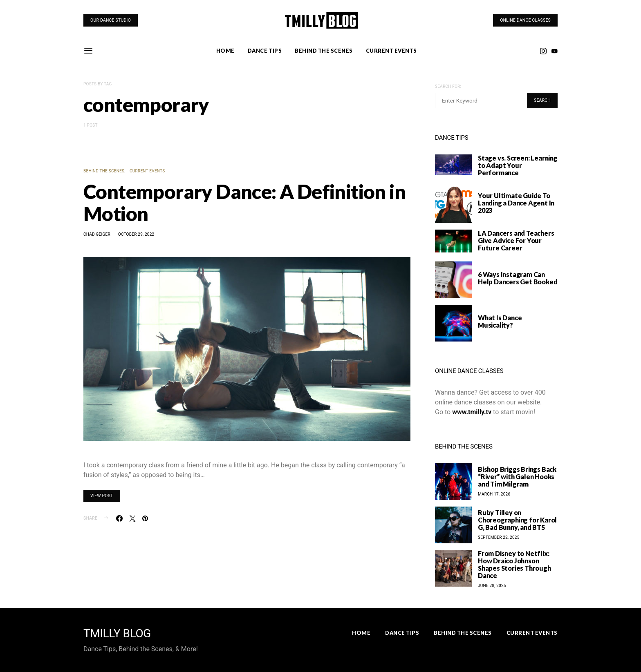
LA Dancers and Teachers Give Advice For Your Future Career (516, 240)
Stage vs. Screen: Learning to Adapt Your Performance (518, 165)
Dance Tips (265, 51)
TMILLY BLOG (117, 634)
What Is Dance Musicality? (500, 321)
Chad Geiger (97, 234)
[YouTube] (554, 51)
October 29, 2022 (136, 234)
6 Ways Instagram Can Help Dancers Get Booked (518, 278)
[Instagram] (543, 51)
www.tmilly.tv (472, 412)
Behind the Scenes (324, 51)
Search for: (448, 86)
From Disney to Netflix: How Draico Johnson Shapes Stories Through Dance (514, 564)
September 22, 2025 (499, 537)
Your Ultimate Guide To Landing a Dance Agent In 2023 (516, 203)
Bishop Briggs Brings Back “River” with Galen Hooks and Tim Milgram (517, 477)
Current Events (391, 51)
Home (225, 51)
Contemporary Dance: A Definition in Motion (244, 202)
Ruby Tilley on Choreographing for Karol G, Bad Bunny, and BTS (517, 520)
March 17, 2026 (494, 494)
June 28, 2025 (492, 586)
